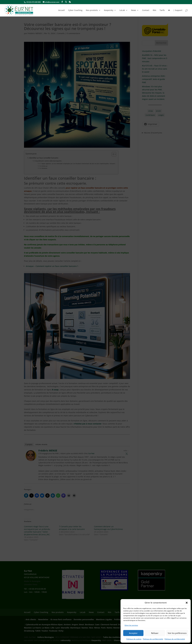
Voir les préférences (177, 633)
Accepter (133, 633)
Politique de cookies (134, 639)
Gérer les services (131, 625)
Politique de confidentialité (153, 639)
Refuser (155, 633)
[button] (187, 603)
